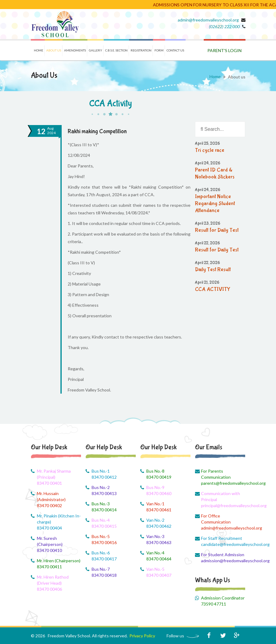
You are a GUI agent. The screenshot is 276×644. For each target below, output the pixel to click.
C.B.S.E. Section (116, 50)
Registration (141, 50)
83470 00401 (49, 483)
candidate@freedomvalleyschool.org (223, 544)
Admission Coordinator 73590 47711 (223, 601)
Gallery (96, 50)
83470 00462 (159, 526)
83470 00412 (104, 477)
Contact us (175, 50)
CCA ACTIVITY (213, 289)
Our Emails (209, 447)
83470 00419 (159, 477)
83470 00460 (159, 493)
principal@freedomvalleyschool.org (223, 505)
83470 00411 (49, 567)
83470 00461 (159, 510)
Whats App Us (213, 580)
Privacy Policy (142, 636)
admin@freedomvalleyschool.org (208, 20)
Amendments (75, 50)
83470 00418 (104, 575)
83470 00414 (104, 510)
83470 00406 (49, 589)
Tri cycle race (210, 150)
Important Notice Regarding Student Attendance (215, 204)
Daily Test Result (213, 270)
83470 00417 (104, 559)
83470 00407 (159, 575)
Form (159, 50)
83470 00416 (104, 542)
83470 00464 (159, 559)
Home (39, 50)
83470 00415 (104, 526)
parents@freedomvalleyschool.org (223, 483)
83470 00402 (49, 505)
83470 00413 (104, 493)
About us (54, 50)
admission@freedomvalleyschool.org (223, 561)
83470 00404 (49, 528)
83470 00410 (49, 550)
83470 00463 (159, 542)
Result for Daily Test (217, 230)
